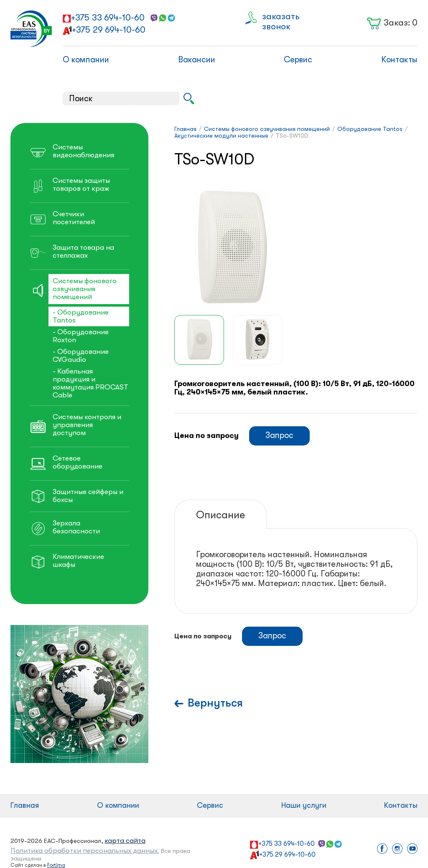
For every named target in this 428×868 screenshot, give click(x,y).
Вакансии (197, 60)
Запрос (279, 435)
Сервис (298, 60)
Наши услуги (304, 805)
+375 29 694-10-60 (109, 30)
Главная (25, 805)
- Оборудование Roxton (81, 336)
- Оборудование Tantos (81, 316)
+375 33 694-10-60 (108, 18)
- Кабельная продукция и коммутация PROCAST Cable (90, 383)
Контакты (399, 60)
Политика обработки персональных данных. (85, 851)
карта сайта (125, 841)
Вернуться (215, 703)
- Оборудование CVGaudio (81, 356)
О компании (86, 60)
